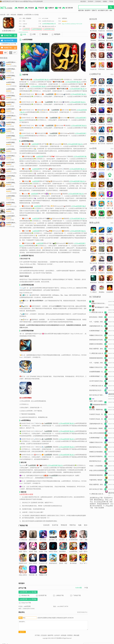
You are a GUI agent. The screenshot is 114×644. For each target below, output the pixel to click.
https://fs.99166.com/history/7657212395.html (73, 24)
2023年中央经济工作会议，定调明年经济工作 (97, 381)
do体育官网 (26, 29)
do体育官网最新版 (37, 29)
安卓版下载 (8, 35)
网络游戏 (19, 8)
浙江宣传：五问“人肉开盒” (53, 537)
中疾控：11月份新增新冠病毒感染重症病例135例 (97, 466)
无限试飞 (94, 10)
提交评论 (22, 632)
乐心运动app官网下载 (101, 502)
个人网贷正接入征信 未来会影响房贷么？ (23, 538)
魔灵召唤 (81, 10)
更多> (112, 74)
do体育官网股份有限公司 (49, 24)
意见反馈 (44, 635)
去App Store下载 (26, 603)
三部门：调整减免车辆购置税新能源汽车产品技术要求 (83, 539)
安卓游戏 (98, 1)
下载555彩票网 (99, 508)
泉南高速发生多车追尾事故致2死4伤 (53, 561)
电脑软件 (49, 8)
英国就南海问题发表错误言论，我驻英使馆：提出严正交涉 (97, 358)
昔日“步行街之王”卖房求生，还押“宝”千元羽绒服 (97, 395)
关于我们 (37, 635)
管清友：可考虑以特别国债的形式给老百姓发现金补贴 (43, 551)
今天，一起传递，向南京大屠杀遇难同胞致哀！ (97, 322)
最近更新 (83, 1)
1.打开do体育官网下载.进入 (41, 80)
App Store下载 (9, 40)
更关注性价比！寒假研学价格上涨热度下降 (43, 539)
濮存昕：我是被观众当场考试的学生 (33, 550)
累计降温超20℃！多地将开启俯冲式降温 (73, 562)
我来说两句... (53, 625)
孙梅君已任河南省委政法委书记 (23, 561)
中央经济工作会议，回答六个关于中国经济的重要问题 (43, 562)
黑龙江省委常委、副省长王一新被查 (97, 349)
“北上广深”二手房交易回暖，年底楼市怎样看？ (83, 562)
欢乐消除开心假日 (103, 10)
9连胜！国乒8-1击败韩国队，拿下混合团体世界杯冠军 (23, 552)
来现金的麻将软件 (103, 504)
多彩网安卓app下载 (96, 498)
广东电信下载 (77, 595)
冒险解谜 (20, 15)
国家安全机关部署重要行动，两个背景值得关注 (33, 539)
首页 (8, 15)
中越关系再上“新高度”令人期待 (97, 480)
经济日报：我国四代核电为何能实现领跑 (33, 573)
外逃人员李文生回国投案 (33, 560)
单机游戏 (29, 8)
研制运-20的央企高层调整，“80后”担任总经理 (53, 551)
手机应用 (39, 8)
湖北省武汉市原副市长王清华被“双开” (97, 456)
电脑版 (105, 1)
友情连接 (64, 635)
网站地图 (77, 635)
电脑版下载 (8, 48)
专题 (58, 8)
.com (6, 8)
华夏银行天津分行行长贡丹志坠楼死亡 (43, 573)
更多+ (86, 525)
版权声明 (50, 635)
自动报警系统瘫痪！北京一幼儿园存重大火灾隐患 (73, 551)
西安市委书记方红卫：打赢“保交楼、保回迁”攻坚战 (97, 390)
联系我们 (70, 635)
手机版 (111, 1)
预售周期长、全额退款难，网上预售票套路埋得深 (63, 551)
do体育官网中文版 (49, 29)
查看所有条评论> (83, 612)
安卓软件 (91, 1)
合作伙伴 (57, 635)
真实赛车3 (88, 10)
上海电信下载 (60, 595)
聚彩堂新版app (99, 500)
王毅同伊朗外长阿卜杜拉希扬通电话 (97, 326)
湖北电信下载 (25, 595)
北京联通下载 (42, 595)
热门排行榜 (67, 8)
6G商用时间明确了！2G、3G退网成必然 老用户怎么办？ (73, 540)
